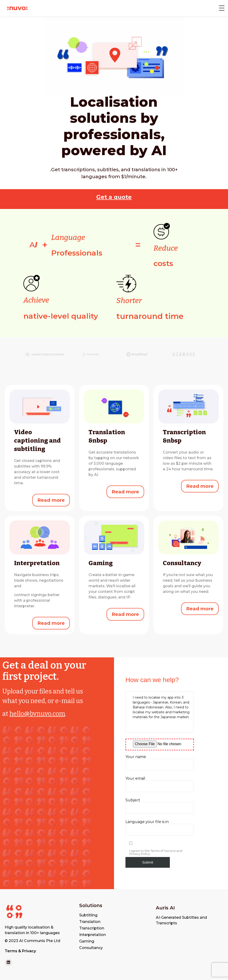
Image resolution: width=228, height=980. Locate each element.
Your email (160, 784)
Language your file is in (160, 828)
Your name (160, 763)
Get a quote (114, 197)
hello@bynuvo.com (37, 714)
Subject (160, 806)
